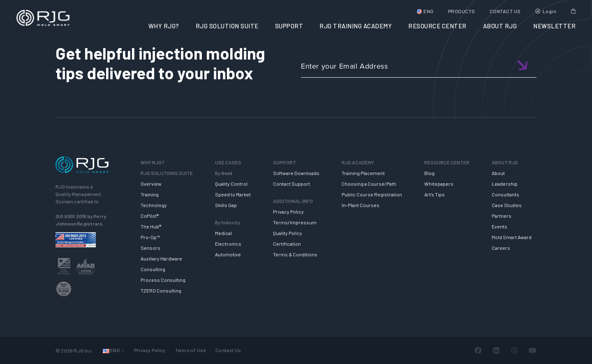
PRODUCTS (462, 11)
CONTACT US (505, 11)
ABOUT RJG (500, 26)
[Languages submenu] (123, 350)
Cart (573, 11)
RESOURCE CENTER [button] (437, 26)
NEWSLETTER (554, 26)
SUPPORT (289, 26)
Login (550, 11)
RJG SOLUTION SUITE (227, 26)
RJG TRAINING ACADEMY (356, 26)
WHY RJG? (164, 26)
